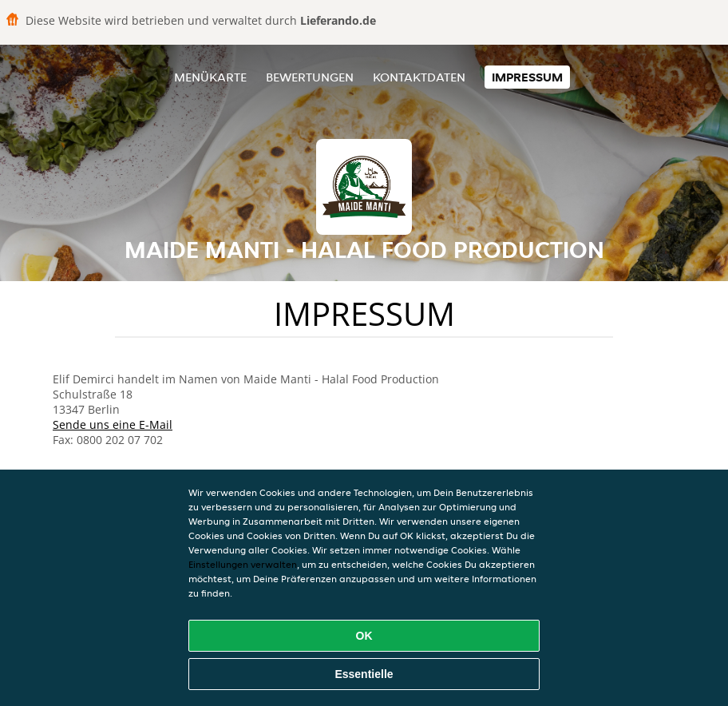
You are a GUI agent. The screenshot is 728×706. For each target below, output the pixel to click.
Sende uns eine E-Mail (113, 424)
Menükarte (210, 77)
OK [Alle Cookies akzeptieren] (364, 636)
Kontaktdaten (419, 77)
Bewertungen (310, 77)
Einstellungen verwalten (243, 564)
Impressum (527, 77)
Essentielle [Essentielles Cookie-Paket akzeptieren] (364, 674)
